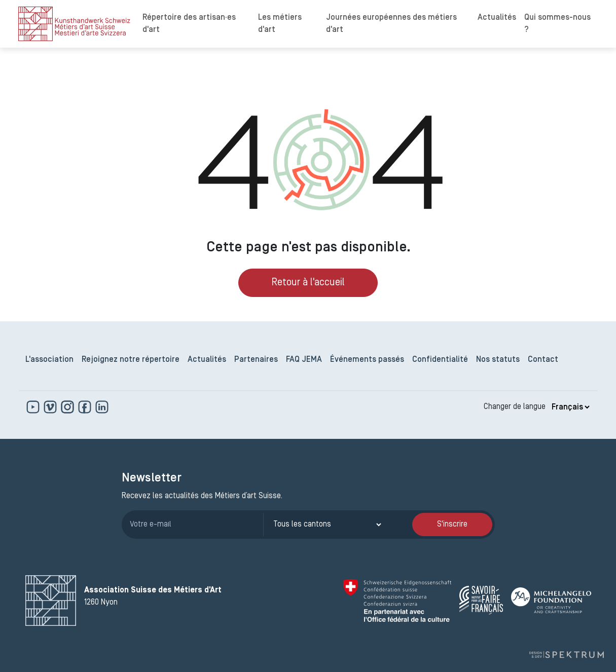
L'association (49, 360)
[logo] (74, 24)
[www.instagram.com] (68, 407)
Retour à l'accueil (308, 283)
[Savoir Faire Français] (481, 600)
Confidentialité (440, 360)
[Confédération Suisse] (397, 601)
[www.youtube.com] (34, 407)
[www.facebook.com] (86, 407)
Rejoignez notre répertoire (131, 360)
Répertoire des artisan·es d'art (189, 24)
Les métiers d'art (280, 24)
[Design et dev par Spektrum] (566, 655)
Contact (543, 360)
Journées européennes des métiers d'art (391, 24)
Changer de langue (515, 407)
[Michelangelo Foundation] (551, 600)
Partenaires (256, 360)
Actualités (497, 18)
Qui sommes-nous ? (557, 24)
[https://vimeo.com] (51, 407)
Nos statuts (498, 360)
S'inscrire (452, 525)
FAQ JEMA (304, 360)
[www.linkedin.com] (102, 407)
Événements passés (367, 360)
